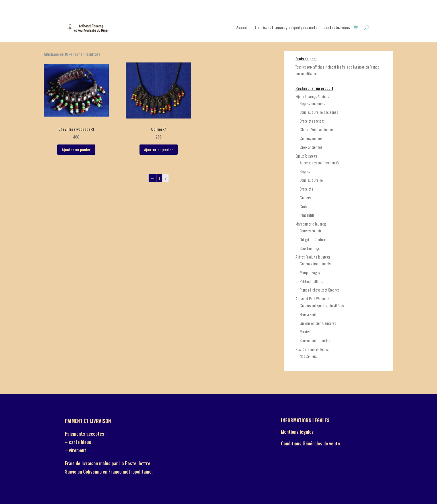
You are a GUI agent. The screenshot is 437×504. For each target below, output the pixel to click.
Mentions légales (297, 432)
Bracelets (306, 189)
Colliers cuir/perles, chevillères (322, 305)
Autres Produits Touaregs (313, 257)
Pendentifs (307, 215)
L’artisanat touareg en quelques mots (286, 28)
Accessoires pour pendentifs (319, 163)
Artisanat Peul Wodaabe (312, 299)
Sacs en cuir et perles (315, 340)
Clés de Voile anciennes (317, 129)
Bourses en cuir (310, 231)
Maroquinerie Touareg (311, 224)
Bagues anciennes (312, 103)
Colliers (305, 198)
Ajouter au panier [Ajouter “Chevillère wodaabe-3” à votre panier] (76, 149)
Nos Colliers (308, 356)
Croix (303, 206)
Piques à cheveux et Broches (320, 290)
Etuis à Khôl (308, 314)
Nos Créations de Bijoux (312, 349)
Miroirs (305, 331)
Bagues (305, 171)
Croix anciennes (311, 147)
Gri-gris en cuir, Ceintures (318, 323)
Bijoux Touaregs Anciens (312, 96)
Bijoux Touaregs (306, 156)
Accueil (242, 28)
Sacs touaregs (310, 248)
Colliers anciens (311, 138)
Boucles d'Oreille (311, 180)
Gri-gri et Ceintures (313, 239)
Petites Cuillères (311, 281)
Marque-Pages (310, 272)
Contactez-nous (337, 28)
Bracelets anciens (312, 121)
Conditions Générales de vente (310, 443)
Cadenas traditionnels (315, 264)
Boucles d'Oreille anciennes (319, 112)
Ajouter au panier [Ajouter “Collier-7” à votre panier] (159, 149)
